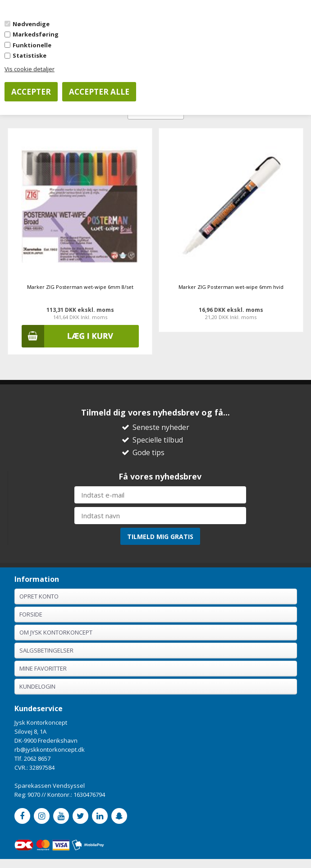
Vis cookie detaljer (30, 69)
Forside (31, 614)
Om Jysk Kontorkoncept (56, 632)
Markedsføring (36, 34)
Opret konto (39, 596)
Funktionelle (32, 45)
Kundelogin (37, 686)
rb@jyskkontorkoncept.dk (50, 749)
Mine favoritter (43, 668)
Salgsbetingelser (46, 650)
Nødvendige (31, 24)
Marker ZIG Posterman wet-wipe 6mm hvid (231, 287)
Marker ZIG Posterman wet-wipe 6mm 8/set (80, 287)
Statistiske (30, 55)
